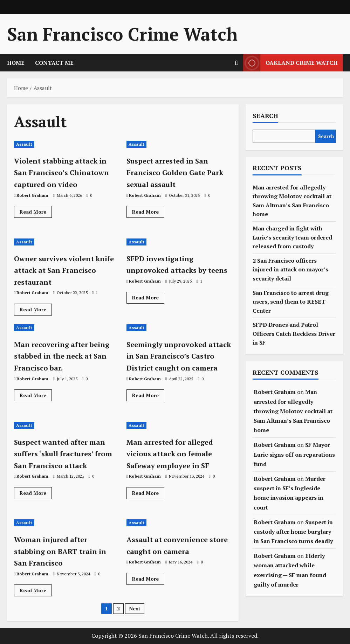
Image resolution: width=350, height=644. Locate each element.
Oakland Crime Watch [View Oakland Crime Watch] (290, 63)
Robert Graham (32, 207)
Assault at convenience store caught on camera (175, 545)
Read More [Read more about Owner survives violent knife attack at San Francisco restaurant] (36, 311)
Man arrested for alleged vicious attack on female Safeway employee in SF (178, 453)
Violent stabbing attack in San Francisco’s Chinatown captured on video (64, 178)
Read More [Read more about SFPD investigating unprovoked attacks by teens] (148, 311)
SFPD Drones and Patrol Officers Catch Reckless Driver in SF (294, 334)
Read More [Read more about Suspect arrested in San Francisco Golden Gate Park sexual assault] (148, 213)
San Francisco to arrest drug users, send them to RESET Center (291, 302)
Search (265, 116)
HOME (16, 63)
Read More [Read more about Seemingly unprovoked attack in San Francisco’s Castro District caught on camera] (148, 408)
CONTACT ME (54, 63)
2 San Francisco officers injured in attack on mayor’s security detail (290, 269)
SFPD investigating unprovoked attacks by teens (174, 270)
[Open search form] (236, 63)
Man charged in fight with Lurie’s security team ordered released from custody (292, 237)
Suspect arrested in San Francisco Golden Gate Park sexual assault (175, 172)
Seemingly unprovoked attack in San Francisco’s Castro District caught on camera (179, 362)
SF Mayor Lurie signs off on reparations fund (294, 454)
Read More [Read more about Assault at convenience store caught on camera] (148, 580)
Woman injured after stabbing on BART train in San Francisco (63, 551)
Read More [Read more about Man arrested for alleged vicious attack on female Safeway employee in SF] (148, 494)
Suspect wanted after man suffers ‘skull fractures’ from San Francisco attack (58, 459)
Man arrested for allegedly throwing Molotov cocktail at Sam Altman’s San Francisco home (293, 411)
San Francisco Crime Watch (122, 34)
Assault (24, 144)
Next (135, 608)
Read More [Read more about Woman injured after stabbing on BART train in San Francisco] (36, 591)
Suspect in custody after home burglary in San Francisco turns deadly (293, 532)
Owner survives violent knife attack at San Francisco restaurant (61, 270)
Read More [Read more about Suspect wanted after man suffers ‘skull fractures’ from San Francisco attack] (36, 506)
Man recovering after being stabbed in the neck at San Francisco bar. (59, 362)
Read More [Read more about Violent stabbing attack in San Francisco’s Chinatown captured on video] (36, 225)
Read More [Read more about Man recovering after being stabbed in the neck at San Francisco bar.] (36, 408)
